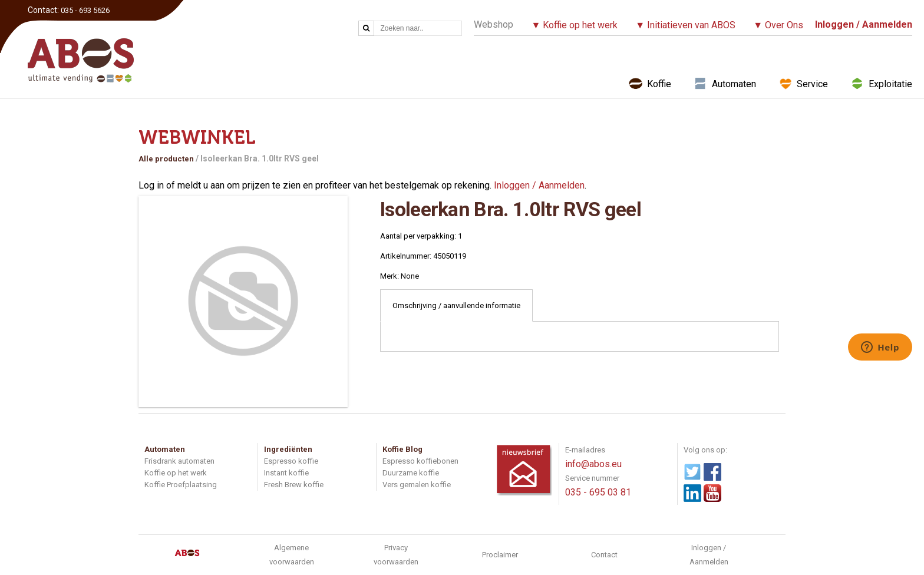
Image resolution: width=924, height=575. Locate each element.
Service (812, 84)
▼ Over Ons (778, 25)
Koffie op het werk (176, 473)
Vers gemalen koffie (417, 485)
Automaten (734, 84)
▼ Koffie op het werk (574, 25)
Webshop (494, 24)
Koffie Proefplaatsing (181, 485)
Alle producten (166, 159)
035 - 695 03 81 (598, 492)
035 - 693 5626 (85, 10)
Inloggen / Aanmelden (539, 185)
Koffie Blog (402, 449)
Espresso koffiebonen (420, 461)
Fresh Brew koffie (294, 485)
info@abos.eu (593, 464)
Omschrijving (456, 305)
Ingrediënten (288, 449)
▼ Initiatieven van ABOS (685, 25)
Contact (604, 555)
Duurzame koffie (411, 473)
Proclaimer (500, 555)
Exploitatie (890, 84)
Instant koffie (286, 473)
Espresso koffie (291, 461)
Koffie (659, 84)
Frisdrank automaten (179, 461)
